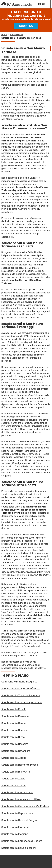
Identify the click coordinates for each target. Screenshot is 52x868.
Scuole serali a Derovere (15, 716)
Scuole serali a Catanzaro (16, 751)
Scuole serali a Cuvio (13, 737)
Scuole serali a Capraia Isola (17, 813)
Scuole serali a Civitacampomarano (21, 702)
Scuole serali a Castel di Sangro (19, 820)
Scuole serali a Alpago (14, 758)
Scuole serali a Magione (15, 834)
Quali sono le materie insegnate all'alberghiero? (19, 682)
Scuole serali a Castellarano (17, 792)
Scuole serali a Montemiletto (18, 827)
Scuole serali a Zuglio (13, 779)
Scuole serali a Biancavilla (16, 772)
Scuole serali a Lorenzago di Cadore (22, 841)
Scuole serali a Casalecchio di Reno (21, 799)
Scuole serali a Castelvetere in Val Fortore (25, 806)
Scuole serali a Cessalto (15, 744)
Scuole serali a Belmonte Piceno (20, 765)
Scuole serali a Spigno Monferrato (21, 689)
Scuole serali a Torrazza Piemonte (21, 696)
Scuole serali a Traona (14, 786)
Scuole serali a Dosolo (14, 709)
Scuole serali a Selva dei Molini (19, 848)
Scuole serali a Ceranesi (15, 723)
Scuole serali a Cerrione (15, 730)
